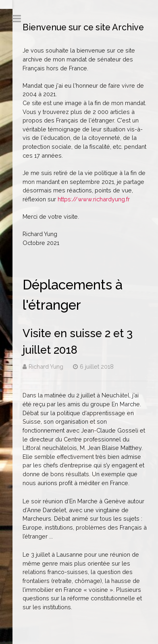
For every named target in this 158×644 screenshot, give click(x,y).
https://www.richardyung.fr (94, 199)
